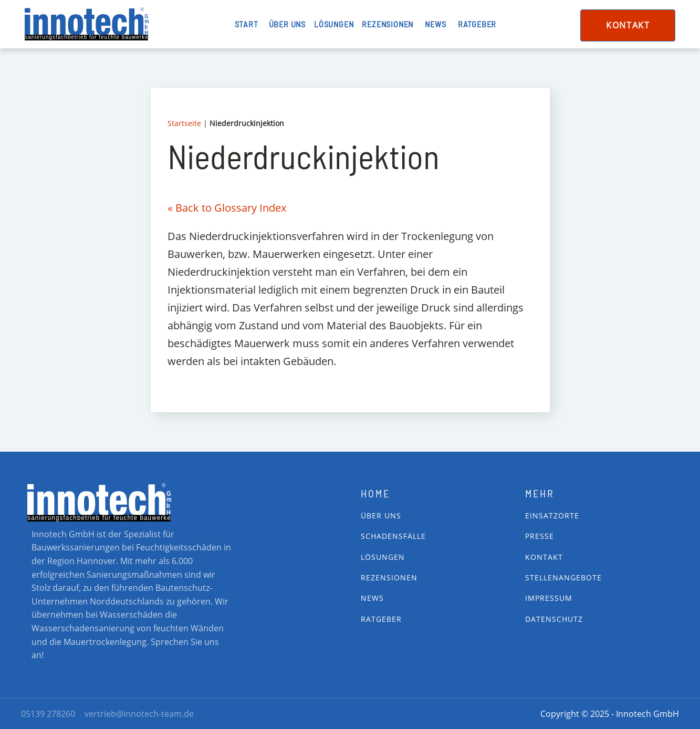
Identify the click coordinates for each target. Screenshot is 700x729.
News (435, 24)
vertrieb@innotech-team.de (139, 714)
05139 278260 (48, 714)
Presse (540, 536)
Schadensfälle (393, 536)
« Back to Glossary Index (227, 208)
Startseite (184, 123)
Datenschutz (554, 619)
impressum (549, 598)
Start (247, 24)
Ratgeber (477, 24)
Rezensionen (388, 24)
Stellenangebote (563, 577)
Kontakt (628, 25)
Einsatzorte (552, 515)
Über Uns (381, 515)
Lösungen (334, 24)
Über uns (287, 24)
